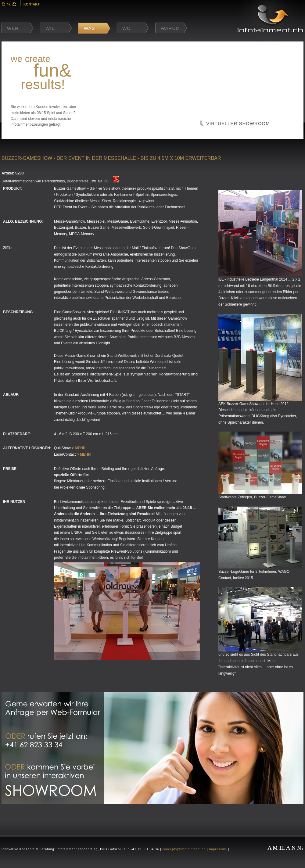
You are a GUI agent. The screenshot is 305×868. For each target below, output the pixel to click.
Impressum (218, 849)
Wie (50, 28)
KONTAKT (32, 4)
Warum (170, 28)
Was (90, 28)
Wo (127, 28)
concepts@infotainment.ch (184, 849)
